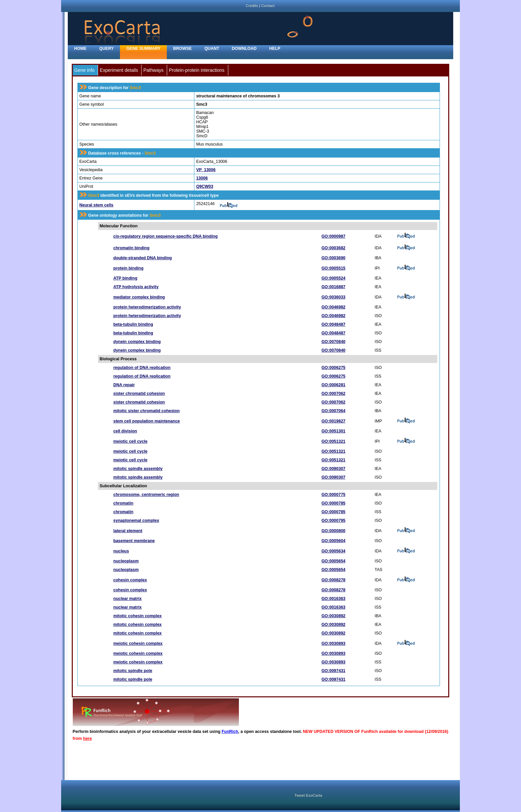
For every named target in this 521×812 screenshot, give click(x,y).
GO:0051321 (333, 441)
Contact (268, 5)
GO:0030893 (333, 643)
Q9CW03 (205, 186)
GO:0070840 (333, 342)
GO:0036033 (333, 297)
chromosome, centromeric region (146, 495)
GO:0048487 (333, 324)
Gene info (85, 70)
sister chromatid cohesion (139, 394)
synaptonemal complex (136, 521)
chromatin (123, 503)
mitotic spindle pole (133, 671)
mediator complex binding (139, 297)
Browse (182, 49)
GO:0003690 (333, 258)
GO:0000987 (333, 236)
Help (275, 49)
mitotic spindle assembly (138, 469)
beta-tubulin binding (133, 324)
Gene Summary (143, 49)
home (80, 49)
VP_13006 (206, 170)
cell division (125, 431)
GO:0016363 (333, 599)
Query (106, 49)
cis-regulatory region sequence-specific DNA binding (165, 236)
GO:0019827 (333, 421)
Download (244, 49)
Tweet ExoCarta (308, 795)
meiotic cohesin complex (138, 643)
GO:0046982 (333, 307)
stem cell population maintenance (147, 421)
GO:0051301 (333, 431)
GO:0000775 (333, 495)
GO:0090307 (333, 469)
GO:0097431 (333, 671)
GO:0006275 (333, 368)
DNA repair (124, 385)
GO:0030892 (333, 616)
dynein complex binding (137, 342)
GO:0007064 (333, 411)
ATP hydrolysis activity (136, 287)
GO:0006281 (333, 385)
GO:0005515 (333, 268)
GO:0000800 (333, 531)
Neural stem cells (97, 205)
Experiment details (119, 70)
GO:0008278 (333, 580)
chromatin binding (131, 248)
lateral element (128, 531)
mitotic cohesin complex (138, 616)
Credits (252, 5)
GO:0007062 (333, 394)
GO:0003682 (333, 248)
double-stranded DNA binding (143, 258)
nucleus (121, 551)
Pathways (153, 70)
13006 (202, 178)
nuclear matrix (127, 599)
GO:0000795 (333, 521)
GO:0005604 (333, 541)
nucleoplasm (126, 561)
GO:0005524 (333, 278)
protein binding (128, 268)
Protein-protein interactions (197, 70)
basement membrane (134, 541)
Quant (212, 49)
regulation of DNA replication (142, 368)
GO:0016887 (333, 287)
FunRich (230, 732)
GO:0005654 (333, 561)
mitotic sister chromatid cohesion (147, 411)
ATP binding (125, 278)
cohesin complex (130, 580)
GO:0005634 (333, 551)
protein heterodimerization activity (147, 307)
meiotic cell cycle (130, 441)
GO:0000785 (333, 503)
